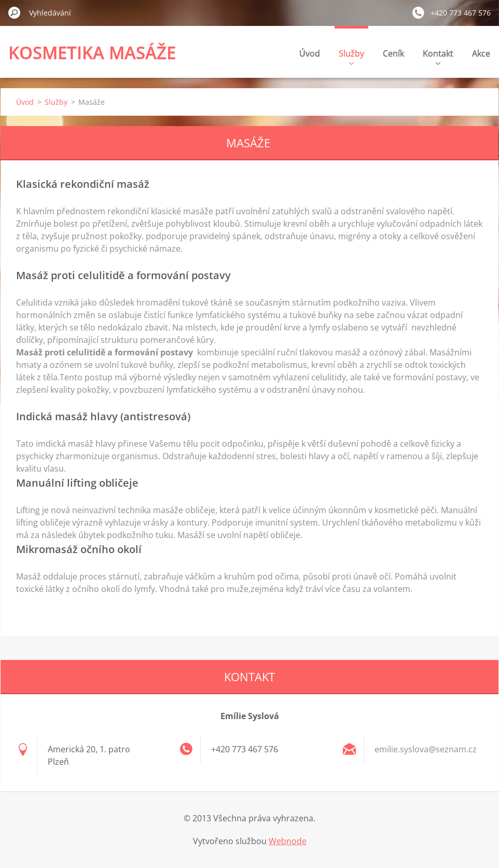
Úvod (310, 53)
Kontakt (438, 56)
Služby (351, 56)
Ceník (393, 53)
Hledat (15, 12)
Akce (481, 53)
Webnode (288, 841)
